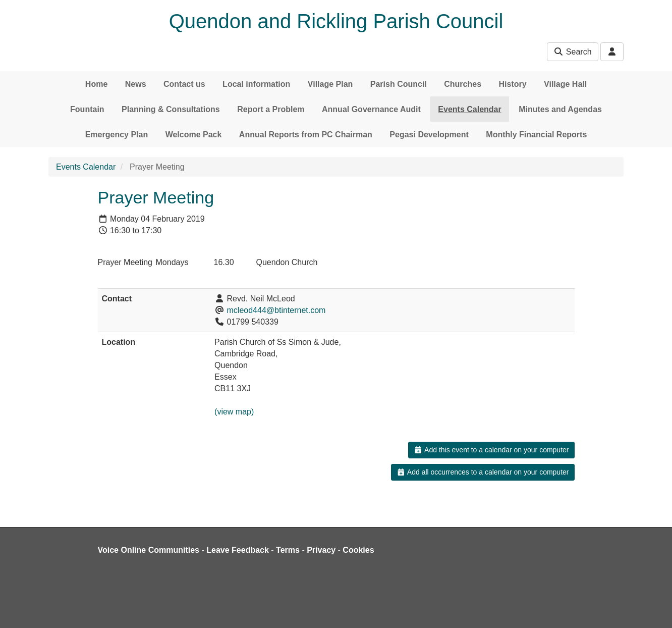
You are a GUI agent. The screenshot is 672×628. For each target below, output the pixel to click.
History (513, 84)
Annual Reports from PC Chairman (306, 135)
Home (96, 84)
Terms (288, 550)
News (136, 84)
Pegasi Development (429, 135)
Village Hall (565, 84)
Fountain (87, 109)
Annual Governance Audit (371, 109)
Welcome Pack (194, 135)
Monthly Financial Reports (536, 135)
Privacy (321, 550)
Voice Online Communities (149, 550)
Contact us (184, 84)
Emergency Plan (117, 135)
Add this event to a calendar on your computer (491, 450)
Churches (463, 84)
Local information (256, 84)
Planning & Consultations (171, 109)
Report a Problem (271, 109)
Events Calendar (469, 109)
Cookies (358, 550)
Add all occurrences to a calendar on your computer (483, 472)
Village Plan (330, 84)
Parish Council (399, 84)
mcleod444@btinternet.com (276, 310)
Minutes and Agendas (560, 109)
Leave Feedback (238, 550)
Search (572, 52)
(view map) (234, 412)
